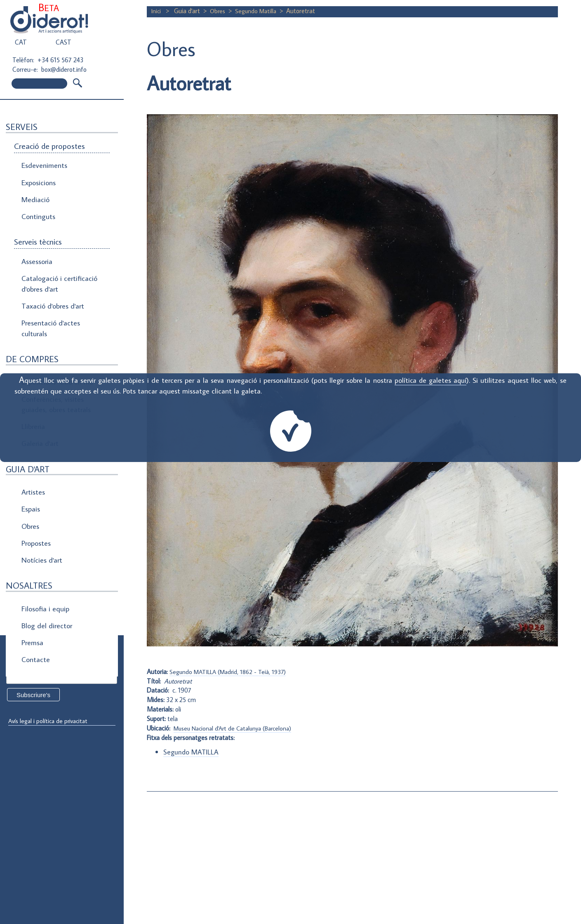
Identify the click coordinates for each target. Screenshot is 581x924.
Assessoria (36, 248)
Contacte (35, 598)
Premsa (32, 584)
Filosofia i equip (44, 556)
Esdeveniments (43, 164)
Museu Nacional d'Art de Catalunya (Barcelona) (237, 728)
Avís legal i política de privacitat (51, 721)
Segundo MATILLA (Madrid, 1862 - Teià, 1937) (232, 672)
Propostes (36, 496)
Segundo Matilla (259, 11)
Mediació (34, 192)
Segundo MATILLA (191, 752)
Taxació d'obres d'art (51, 286)
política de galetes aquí (430, 380)
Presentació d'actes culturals (49, 306)
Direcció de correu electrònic (48, 665)
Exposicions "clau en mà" (57, 356)
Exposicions (38, 178)
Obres (30, 482)
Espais (31, 468)
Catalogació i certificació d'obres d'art (56, 267)
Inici (157, 11)
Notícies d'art (41, 510)
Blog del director (45, 570)
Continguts (38, 206)
